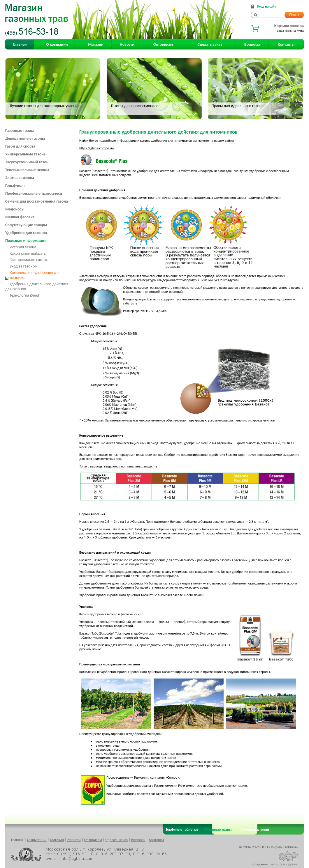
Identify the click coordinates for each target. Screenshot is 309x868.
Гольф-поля (15, 186)
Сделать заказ (210, 44)
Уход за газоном (24, 266)
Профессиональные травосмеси (34, 193)
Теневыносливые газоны (27, 170)
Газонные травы (20, 131)
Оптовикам (163, 44)
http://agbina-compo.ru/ (97, 148)
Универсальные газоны (26, 154)
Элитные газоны (20, 178)
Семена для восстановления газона (37, 201)
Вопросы (252, 44)
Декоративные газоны (25, 138)
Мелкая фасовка (20, 217)
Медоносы (15, 209)
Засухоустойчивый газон (27, 162)
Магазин (96, 44)
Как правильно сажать (29, 260)
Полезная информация (26, 241)
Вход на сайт (266, 6)
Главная (20, 44)
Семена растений (254, 829)
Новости (127, 44)
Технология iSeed (24, 295)
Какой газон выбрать (28, 253)
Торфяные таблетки (182, 829)
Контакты (286, 44)
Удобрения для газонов (26, 233)
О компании (57, 44)
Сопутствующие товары (26, 225)
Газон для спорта (20, 146)
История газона (23, 247)
